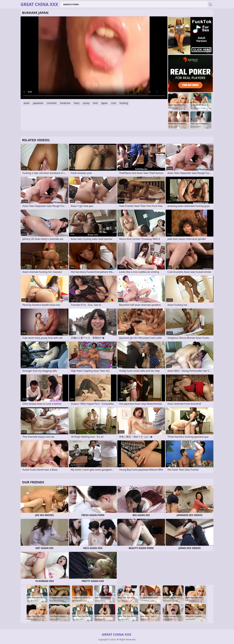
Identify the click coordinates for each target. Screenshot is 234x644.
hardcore (65, 103)
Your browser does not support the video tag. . (94, 58)
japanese (38, 103)
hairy (77, 103)
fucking (124, 103)
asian (27, 103)
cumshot (52, 103)
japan (104, 103)
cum (114, 103)
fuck (95, 103)
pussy (86, 103)
